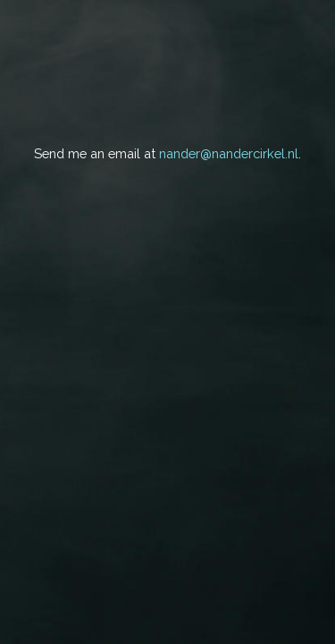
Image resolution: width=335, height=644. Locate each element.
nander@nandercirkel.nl (229, 153)
